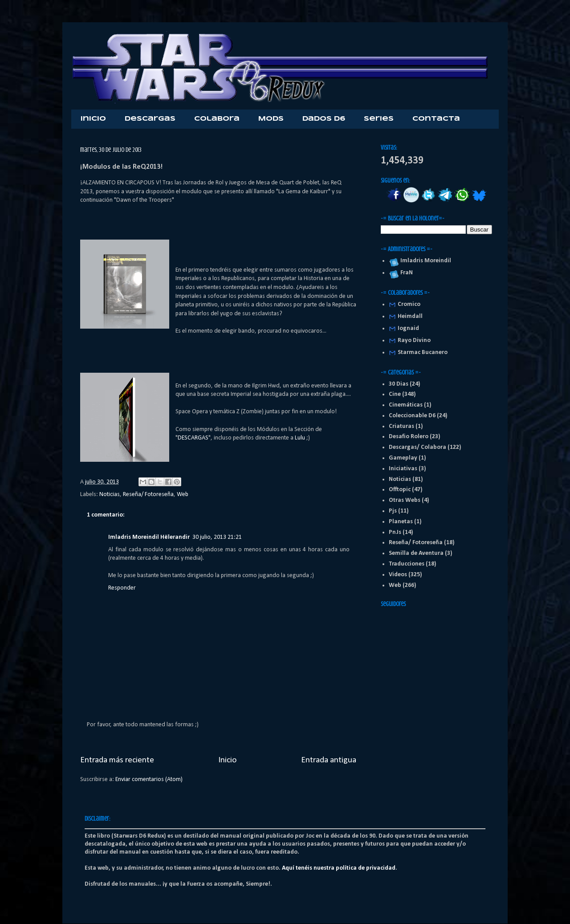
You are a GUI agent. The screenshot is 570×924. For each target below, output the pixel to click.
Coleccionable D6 (412, 416)
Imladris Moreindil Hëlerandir (149, 537)
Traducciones (407, 564)
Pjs (393, 511)
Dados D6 (324, 119)
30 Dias (399, 384)
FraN (405, 273)
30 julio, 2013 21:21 (217, 537)
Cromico (409, 304)
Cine (395, 394)
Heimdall (410, 316)
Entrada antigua (329, 760)
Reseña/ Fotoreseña (148, 495)
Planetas (401, 522)
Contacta (436, 119)
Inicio (93, 119)
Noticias (110, 495)
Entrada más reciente (117, 760)
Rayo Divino (414, 340)
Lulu (301, 438)
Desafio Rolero (409, 437)
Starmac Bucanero (423, 352)
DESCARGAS (193, 438)
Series (379, 119)
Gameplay (403, 458)
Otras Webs (405, 500)
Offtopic (400, 490)
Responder (122, 588)
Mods (271, 119)
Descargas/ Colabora (417, 447)
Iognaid (408, 328)
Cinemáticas (406, 405)
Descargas (150, 119)
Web (183, 495)
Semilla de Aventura (416, 553)
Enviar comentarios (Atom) (149, 779)
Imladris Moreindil (424, 261)
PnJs (395, 532)
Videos (398, 575)
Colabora (217, 119)
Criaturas (401, 426)
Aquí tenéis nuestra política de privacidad (339, 868)
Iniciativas (403, 469)
